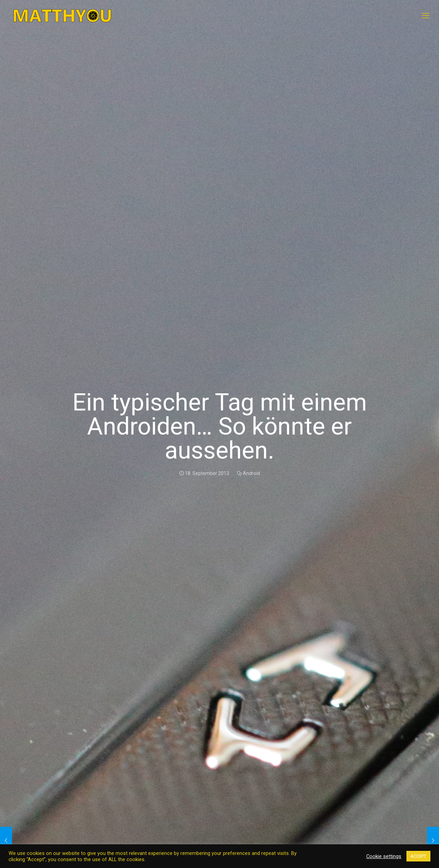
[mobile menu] (426, 16)
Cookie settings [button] (384, 856)
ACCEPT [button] (418, 856)
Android (251, 473)
